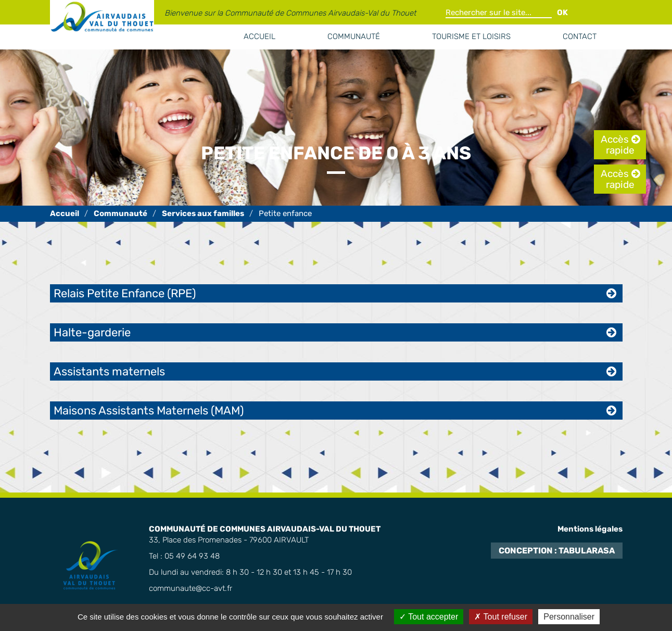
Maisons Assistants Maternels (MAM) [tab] (149, 411)
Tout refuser (501, 617)
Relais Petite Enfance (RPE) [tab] (125, 293)
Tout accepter (429, 617)
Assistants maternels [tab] (109, 371)
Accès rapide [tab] (618, 145)
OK (562, 12)
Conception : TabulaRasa (557, 551)
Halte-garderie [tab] (92, 332)
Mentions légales (590, 529)
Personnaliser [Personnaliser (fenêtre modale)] (569, 617)
